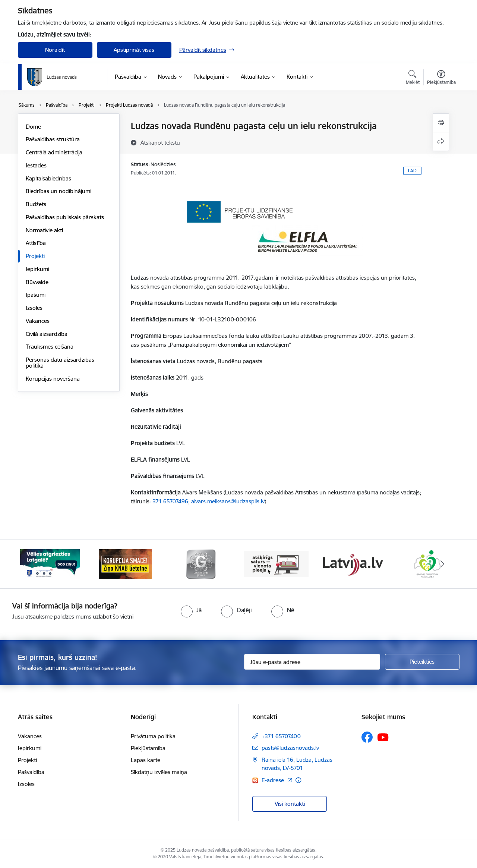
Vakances (38, 321)
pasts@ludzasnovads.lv (290, 748)
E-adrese (274, 780)
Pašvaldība (31, 772)
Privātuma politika (153, 736)
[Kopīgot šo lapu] (441, 141)
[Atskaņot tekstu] (160, 142)
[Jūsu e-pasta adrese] (312, 662)
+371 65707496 (169, 501)
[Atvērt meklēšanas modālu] (413, 78)
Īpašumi (36, 295)
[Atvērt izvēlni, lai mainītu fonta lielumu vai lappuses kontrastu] (441, 78)
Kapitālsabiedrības (48, 178)
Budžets (36, 204)
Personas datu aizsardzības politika (60, 363)
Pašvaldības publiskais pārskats (65, 217)
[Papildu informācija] (298, 780)
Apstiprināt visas (134, 50)
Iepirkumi (37, 269)
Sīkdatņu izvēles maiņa (159, 772)
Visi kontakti (290, 804)
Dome (33, 127)
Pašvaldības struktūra (53, 139)
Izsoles (34, 308)
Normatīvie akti (44, 230)
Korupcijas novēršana (53, 379)
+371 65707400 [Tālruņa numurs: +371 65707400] (281, 736)
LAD (412, 171)
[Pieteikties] (422, 662)
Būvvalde (37, 282)
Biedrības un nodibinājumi (59, 191)
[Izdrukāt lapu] (441, 123)
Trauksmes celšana (50, 347)
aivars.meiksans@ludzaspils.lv (228, 501)
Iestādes (36, 165)
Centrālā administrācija (54, 152)
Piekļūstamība (148, 748)
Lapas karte (146, 760)
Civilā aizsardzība (47, 334)
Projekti (35, 256)
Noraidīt (55, 50)
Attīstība (36, 243)
